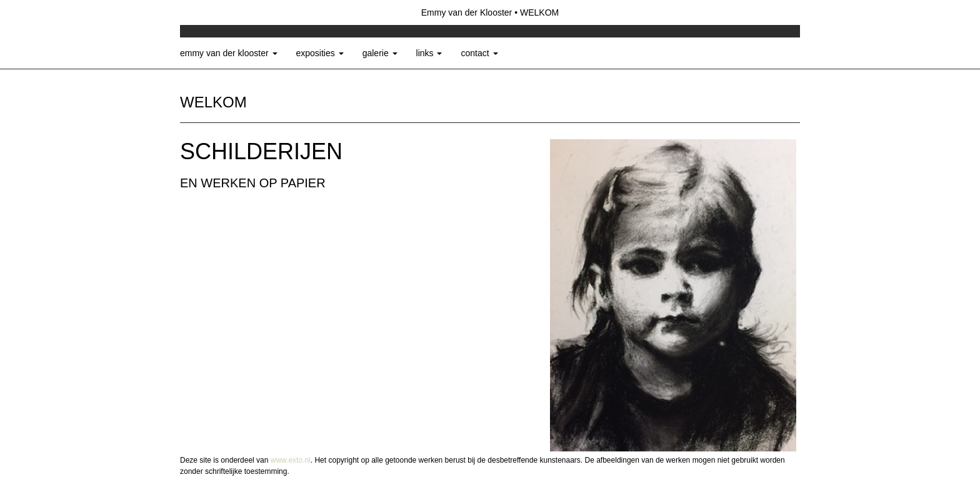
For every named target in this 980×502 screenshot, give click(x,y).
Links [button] (429, 53)
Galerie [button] (380, 53)
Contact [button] (479, 53)
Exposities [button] (320, 53)
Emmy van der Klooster (467, 12)
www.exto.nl (291, 460)
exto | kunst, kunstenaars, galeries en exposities (215, 12)
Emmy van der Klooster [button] (229, 53)
